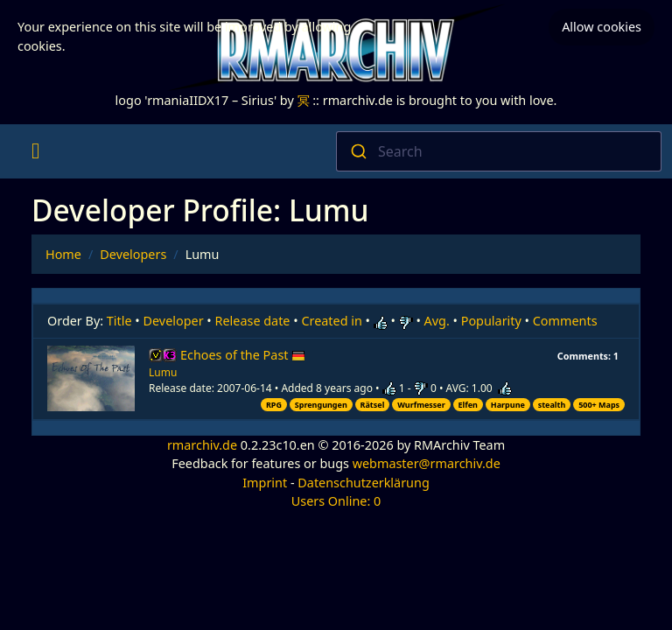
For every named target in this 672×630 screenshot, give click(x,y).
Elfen (468, 405)
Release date (253, 321)
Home (63, 254)
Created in (331, 321)
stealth (552, 405)
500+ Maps (599, 405)
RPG (274, 405)
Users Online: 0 (336, 501)
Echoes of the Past (243, 355)
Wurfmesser (421, 405)
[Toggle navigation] (35, 151)
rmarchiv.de (202, 445)
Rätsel (373, 405)
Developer (174, 321)
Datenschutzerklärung (363, 483)
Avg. (437, 321)
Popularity (491, 321)
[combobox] (499, 151)
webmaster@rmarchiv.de (427, 463)
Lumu (163, 372)
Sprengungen (321, 405)
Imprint (265, 483)
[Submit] (357, 151)
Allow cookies (602, 27)
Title (119, 321)
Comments (565, 321)
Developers (133, 254)
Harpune (508, 405)
